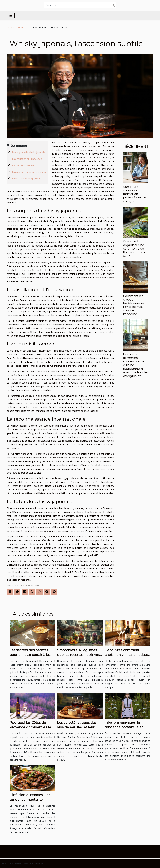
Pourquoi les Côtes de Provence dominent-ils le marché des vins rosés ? (30, 727)
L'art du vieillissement (24, 165)
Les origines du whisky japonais (29, 152)
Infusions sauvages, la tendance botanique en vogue (124, 727)
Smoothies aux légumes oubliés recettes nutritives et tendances (78, 655)
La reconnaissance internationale (29, 172)
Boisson (22, 27)
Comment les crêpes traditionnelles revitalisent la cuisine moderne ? (134, 305)
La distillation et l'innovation (27, 159)
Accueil (10, 27)
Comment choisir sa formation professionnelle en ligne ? (135, 194)
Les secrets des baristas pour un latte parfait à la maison (29, 655)
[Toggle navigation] (11, 15)
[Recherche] (80, 5)
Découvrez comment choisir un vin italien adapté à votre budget (127, 655)
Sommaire (19, 145)
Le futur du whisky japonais (27, 178)
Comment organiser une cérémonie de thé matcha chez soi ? (136, 248)
